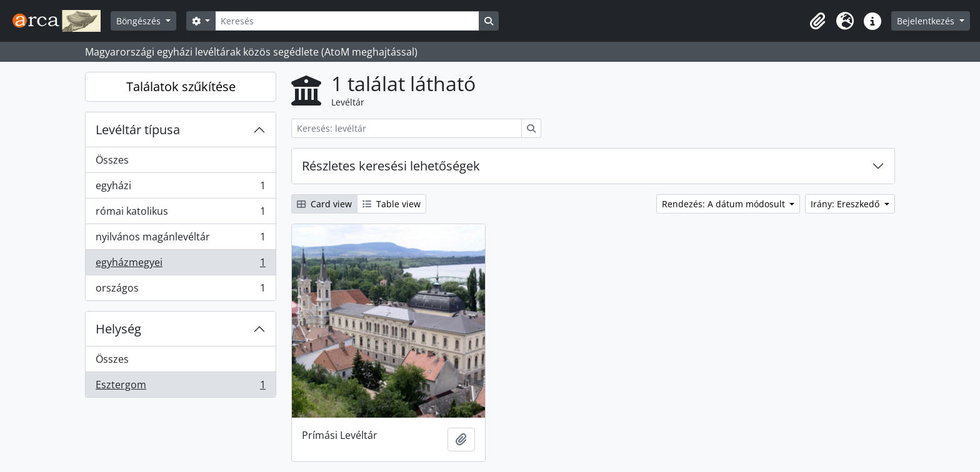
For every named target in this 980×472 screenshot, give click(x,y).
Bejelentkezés (927, 21)
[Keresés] (347, 21)
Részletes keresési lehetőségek (391, 166)
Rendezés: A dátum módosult (725, 204)
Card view (324, 204)
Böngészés (140, 21)
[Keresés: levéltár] (407, 128)
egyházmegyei (180, 265)
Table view (392, 204)
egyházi (180, 188)
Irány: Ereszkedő (846, 204)
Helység (118, 329)
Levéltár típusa (138, 130)
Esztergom (180, 387)
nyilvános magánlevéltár (180, 239)
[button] (817, 21)
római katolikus (180, 214)
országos (180, 290)
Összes (112, 160)
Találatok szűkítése (181, 86)
